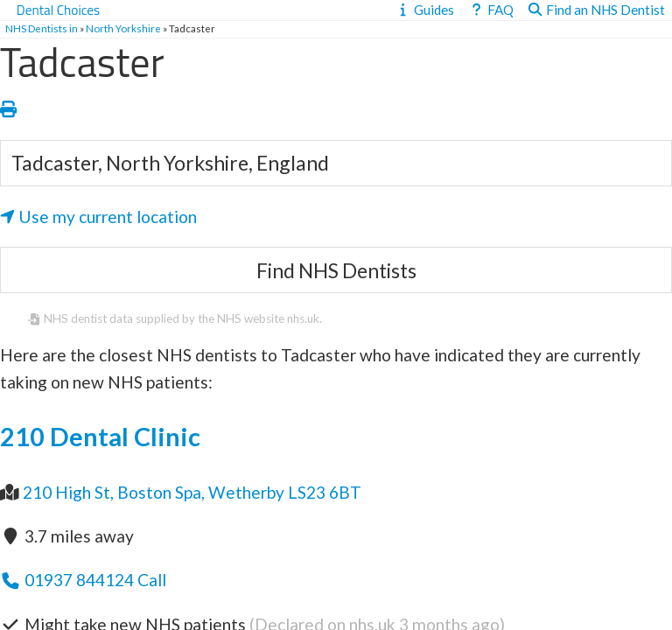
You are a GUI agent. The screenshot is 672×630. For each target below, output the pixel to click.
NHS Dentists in (42, 28)
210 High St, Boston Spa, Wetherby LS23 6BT (192, 492)
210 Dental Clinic (100, 437)
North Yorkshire (123, 28)
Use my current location (98, 217)
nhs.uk (303, 318)
